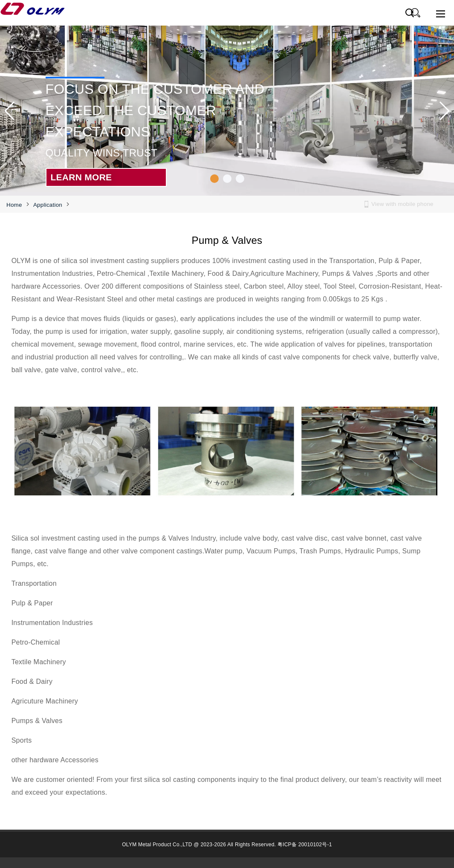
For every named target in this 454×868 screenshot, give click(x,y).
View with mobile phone (402, 204)
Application (48, 205)
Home (14, 205)
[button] (214, 179)
